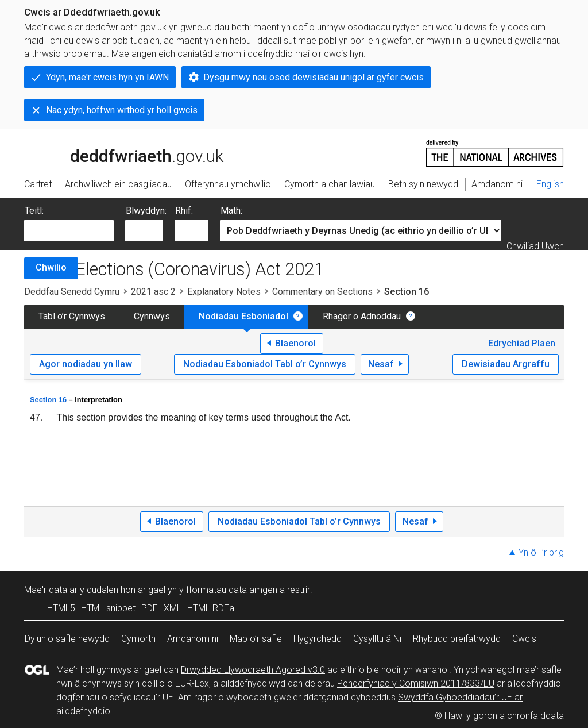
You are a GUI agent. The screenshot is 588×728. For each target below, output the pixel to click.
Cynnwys (152, 316)
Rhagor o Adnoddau (362, 316)
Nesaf (381, 364)
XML (173, 608)
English (550, 184)
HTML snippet (108, 608)
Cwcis (524, 639)
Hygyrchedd (318, 639)
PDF (150, 608)
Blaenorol (295, 343)
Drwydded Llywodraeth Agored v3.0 (253, 670)
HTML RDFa (211, 608)
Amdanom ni (193, 639)
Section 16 (48, 400)
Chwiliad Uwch (535, 246)
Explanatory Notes (224, 292)
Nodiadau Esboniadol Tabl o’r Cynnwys (265, 364)
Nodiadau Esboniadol (243, 316)
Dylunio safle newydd (67, 639)
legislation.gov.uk (115, 152)
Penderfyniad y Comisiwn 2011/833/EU (416, 683)
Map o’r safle (256, 639)
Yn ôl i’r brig (541, 552)
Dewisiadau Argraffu (506, 364)
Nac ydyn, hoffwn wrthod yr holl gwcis (122, 110)
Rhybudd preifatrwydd (457, 639)
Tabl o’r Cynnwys (72, 316)
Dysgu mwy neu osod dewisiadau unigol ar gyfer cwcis (314, 77)
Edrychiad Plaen (522, 343)
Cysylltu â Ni (377, 639)
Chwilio (51, 267)
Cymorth (138, 639)
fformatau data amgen (232, 590)
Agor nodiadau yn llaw (86, 364)
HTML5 (61, 608)
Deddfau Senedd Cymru (72, 292)
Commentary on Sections (322, 292)
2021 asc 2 (153, 292)
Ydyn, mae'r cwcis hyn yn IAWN (107, 77)
